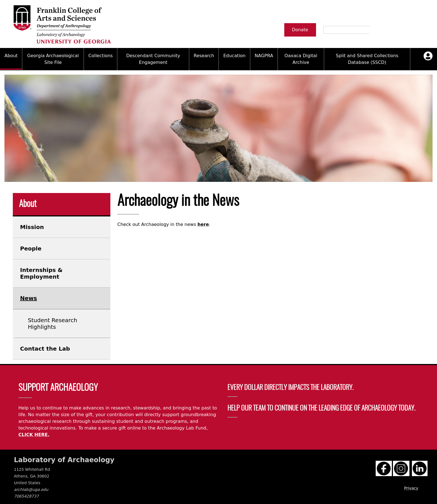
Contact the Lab (45, 349)
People (31, 249)
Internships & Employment (41, 273)
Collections (100, 56)
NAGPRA (264, 56)
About (11, 56)
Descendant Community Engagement (153, 59)
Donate (300, 30)
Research (204, 56)
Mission (32, 227)
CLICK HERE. (34, 435)
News (29, 298)
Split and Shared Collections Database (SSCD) (367, 59)
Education (234, 56)
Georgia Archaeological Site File (53, 59)
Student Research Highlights (53, 324)
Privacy (411, 488)
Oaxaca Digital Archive (301, 59)
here (203, 224)
